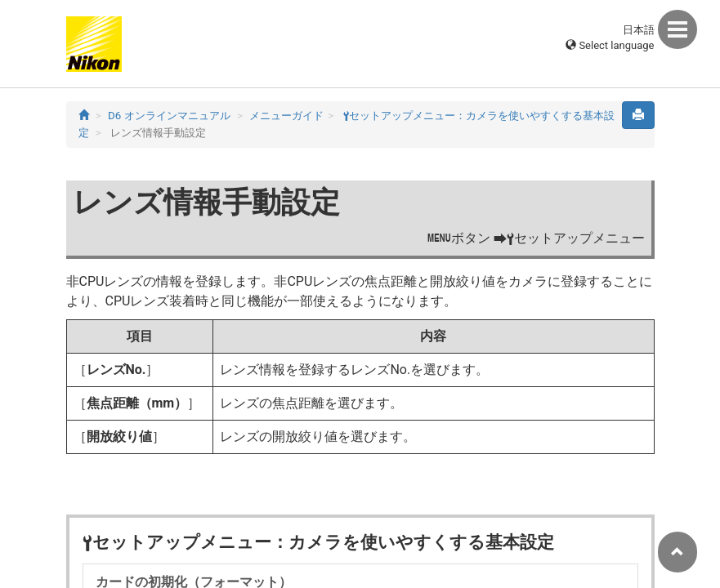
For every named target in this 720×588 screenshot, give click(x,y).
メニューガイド (286, 116)
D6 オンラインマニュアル (169, 116)
